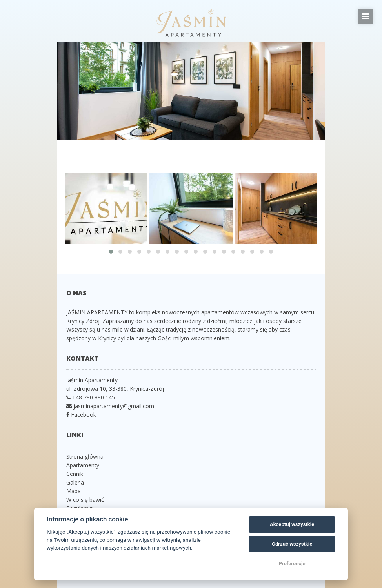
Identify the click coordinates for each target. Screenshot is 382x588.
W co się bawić (85, 500)
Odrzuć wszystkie (292, 544)
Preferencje (292, 563)
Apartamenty (83, 465)
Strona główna (85, 456)
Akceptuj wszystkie (292, 524)
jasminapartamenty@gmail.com (114, 406)
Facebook (83, 415)
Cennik (75, 474)
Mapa (74, 491)
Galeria (75, 482)
